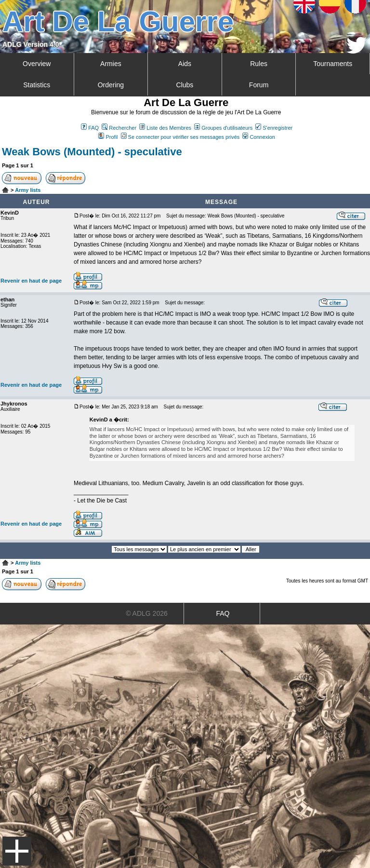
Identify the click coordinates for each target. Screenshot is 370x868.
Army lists (28, 190)
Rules (259, 64)
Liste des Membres (165, 128)
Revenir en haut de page (31, 281)
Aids (185, 64)
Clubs (185, 85)
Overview (37, 64)
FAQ (90, 128)
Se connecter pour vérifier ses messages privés (180, 137)
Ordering (111, 85)
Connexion (259, 137)
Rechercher (119, 128)
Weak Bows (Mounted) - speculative (92, 152)
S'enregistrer (274, 128)
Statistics (37, 85)
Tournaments (333, 64)
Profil (108, 137)
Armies (111, 64)
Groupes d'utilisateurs (223, 128)
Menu (17, 851)
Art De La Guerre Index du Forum (5, 190)
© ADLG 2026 (147, 613)
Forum (259, 85)
